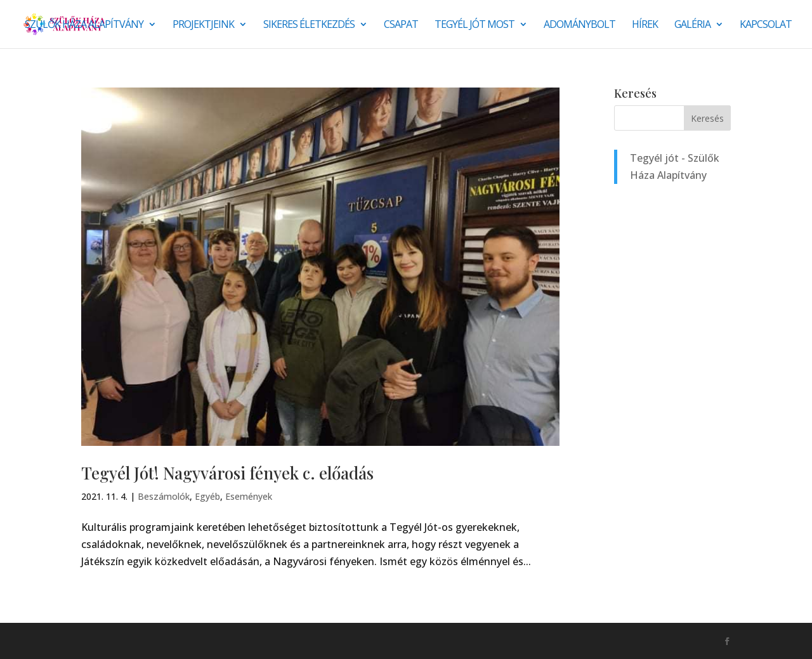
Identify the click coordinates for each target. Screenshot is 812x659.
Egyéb (207, 496)
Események (249, 496)
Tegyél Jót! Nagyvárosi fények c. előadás (227, 473)
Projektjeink (203, 25)
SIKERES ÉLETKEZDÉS (309, 25)
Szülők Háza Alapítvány (84, 25)
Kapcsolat (766, 25)
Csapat (401, 25)
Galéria (692, 25)
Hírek (645, 25)
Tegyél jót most (475, 25)
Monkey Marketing (149, 641)
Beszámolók (164, 496)
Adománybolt (580, 25)
